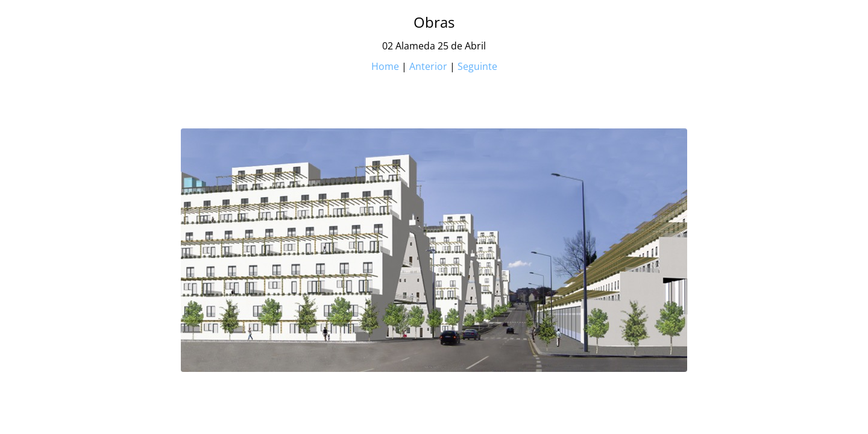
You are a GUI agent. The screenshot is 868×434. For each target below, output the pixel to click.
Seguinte (477, 66)
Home (385, 66)
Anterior (428, 66)
